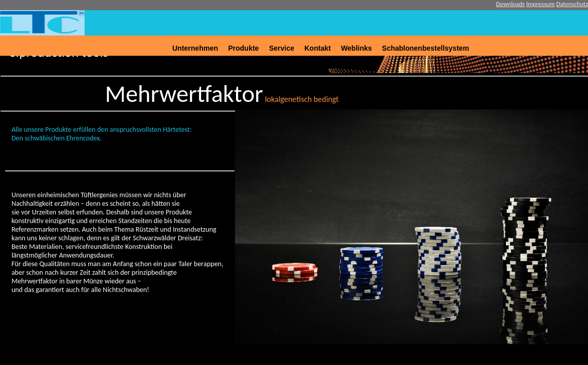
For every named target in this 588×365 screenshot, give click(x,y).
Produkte (243, 48)
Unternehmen (195, 48)
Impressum (540, 4)
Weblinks (356, 48)
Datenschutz (572, 4)
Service (282, 48)
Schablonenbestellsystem (425, 48)
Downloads (510, 4)
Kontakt (318, 48)
